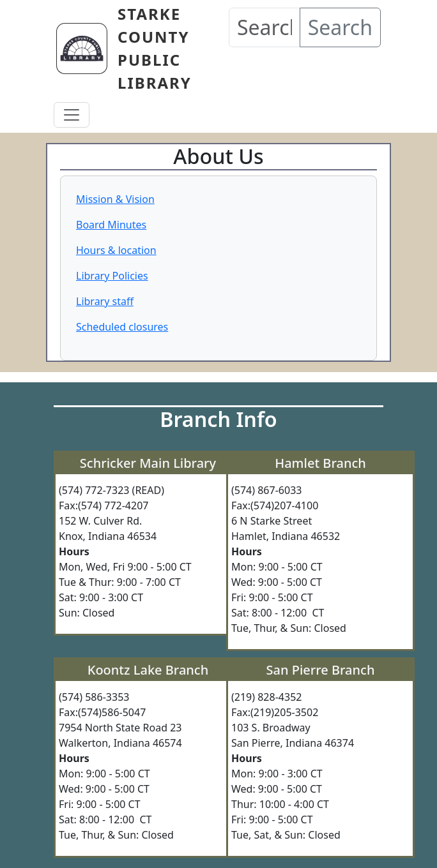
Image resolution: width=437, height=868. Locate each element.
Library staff (105, 301)
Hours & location (116, 250)
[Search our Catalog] (264, 27)
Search (340, 27)
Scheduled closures (122, 327)
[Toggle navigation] (72, 115)
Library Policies (112, 276)
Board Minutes (111, 225)
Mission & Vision (115, 199)
